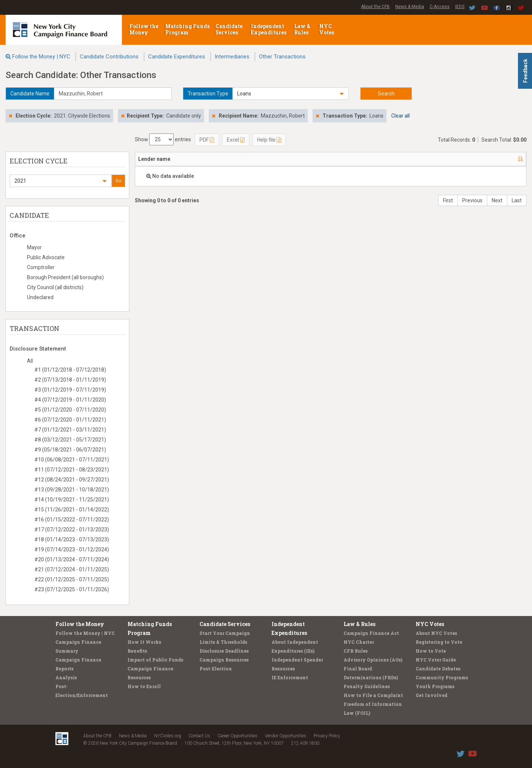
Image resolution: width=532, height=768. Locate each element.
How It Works (144, 642)
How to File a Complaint (373, 695)
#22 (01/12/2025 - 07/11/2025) (72, 579)
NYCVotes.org (168, 736)
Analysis (66, 677)
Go (118, 181)
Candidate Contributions (109, 57)
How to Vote (431, 651)
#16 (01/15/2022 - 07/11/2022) (72, 520)
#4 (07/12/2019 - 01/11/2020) (70, 400)
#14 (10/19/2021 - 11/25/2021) (72, 500)
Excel (236, 140)
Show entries (163, 139)
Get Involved (432, 695)
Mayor (34, 247)
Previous (472, 200)
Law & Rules (302, 29)
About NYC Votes (436, 633)
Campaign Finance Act (371, 633)
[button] (291, 94)
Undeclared (40, 297)
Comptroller (41, 267)
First (448, 200)
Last (517, 200)
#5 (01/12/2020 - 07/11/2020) (70, 410)
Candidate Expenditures (177, 57)
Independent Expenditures (269, 29)
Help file (269, 140)
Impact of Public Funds (155, 660)
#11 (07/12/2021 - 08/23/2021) (72, 470)
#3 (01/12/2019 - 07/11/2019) (70, 390)
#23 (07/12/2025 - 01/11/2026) (72, 589)
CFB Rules (356, 651)
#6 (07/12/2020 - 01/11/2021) (70, 420)
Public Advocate (46, 257)
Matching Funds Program (187, 29)
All (30, 361)
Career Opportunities (238, 736)
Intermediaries (232, 57)
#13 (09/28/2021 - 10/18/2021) (72, 490)
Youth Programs (435, 686)
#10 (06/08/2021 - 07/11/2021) (72, 460)
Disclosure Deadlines (224, 651)
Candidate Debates (438, 669)
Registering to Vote (439, 642)
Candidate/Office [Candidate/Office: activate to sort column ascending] (286, 159)
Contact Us (199, 736)
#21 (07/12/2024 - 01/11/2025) (72, 569)
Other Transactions (282, 57)
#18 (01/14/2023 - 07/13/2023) (72, 539)
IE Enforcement (290, 677)
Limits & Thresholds (223, 642)
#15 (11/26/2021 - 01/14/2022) (72, 510)
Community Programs (442, 677)
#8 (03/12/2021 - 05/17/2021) (70, 440)
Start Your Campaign (225, 633)
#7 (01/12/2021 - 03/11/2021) (70, 430)
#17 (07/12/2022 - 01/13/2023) (72, 530)
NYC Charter (359, 642)
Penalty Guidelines (367, 686)
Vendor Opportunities (286, 736)
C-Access (440, 7)
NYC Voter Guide (436, 660)
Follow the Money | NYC (41, 57)
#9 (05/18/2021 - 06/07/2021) (70, 450)
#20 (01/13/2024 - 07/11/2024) (72, 559)
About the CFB (375, 7)
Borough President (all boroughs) (65, 277)
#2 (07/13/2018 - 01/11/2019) (70, 380)
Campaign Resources (224, 660)
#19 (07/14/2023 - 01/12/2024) (72, 549)
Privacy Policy (327, 736)
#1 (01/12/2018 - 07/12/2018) (70, 370)
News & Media (410, 7)
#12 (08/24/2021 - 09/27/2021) (72, 480)
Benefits (137, 651)
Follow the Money (144, 29)
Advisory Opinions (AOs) (373, 660)
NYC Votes (327, 29)
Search (386, 94)
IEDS (460, 7)
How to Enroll (144, 686)
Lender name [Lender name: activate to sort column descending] (154, 159)
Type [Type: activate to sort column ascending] (425, 159)
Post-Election (216, 669)
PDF (207, 140)
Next (497, 200)
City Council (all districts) (55, 287)
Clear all (400, 116)
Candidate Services (229, 29)
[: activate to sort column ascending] (507, 159)
